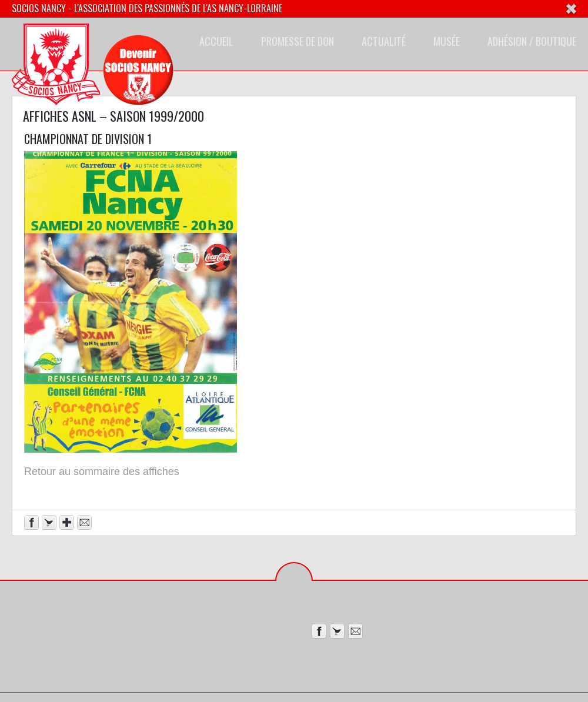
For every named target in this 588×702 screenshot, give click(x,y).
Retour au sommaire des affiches (102, 472)
